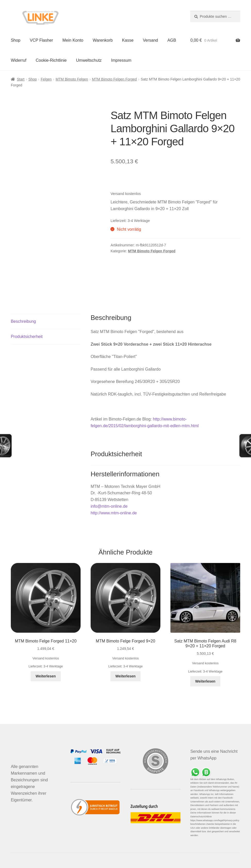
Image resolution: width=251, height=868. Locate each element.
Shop (16, 40)
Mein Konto (73, 40)
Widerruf (19, 60)
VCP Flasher (41, 40)
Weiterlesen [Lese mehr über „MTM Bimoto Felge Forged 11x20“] (46, 676)
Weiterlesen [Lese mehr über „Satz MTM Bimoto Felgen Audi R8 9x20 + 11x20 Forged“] (205, 681)
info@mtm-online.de (109, 506)
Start (21, 79)
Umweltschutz (89, 60)
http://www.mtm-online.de (114, 513)
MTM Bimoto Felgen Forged (114, 79)
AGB (172, 40)
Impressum (121, 60)
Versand (150, 40)
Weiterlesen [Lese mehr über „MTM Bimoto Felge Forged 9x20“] (125, 676)
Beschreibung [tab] (23, 321)
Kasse (128, 40)
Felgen (46, 79)
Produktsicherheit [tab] (27, 337)
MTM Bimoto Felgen (72, 79)
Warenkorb (103, 40)
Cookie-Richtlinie (51, 60)
